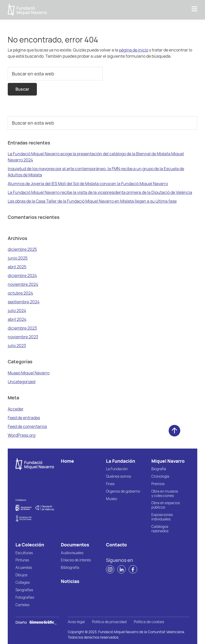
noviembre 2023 (23, 337)
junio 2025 (18, 258)
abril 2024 (17, 319)
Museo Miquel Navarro (29, 373)
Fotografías (25, 598)
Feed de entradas (24, 418)
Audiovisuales (72, 553)
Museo (112, 499)
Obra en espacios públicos (166, 505)
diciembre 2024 (22, 276)
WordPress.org (22, 435)
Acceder (16, 409)
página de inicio (134, 50)
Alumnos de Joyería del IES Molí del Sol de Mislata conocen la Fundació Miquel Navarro (88, 184)
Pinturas (22, 560)
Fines (110, 484)
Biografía (159, 469)
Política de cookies (149, 622)
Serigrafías (24, 590)
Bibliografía (70, 568)
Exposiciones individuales (162, 517)
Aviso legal (76, 622)
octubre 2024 (20, 293)
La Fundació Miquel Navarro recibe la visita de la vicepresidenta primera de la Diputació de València (100, 192)
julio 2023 (17, 346)
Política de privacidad (109, 622)
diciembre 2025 (22, 249)
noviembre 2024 (23, 284)
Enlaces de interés (76, 560)
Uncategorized (22, 382)
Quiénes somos (118, 476)
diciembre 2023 (22, 328)
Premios (158, 484)
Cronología (160, 476)
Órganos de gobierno (123, 491)
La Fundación (117, 469)
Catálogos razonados (160, 529)
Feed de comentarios (27, 426)
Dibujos (21, 575)
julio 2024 (17, 311)
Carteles (22, 605)
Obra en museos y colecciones (165, 494)
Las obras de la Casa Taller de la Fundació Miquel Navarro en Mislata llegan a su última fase (92, 201)
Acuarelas (24, 568)
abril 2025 (17, 267)
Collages (23, 583)
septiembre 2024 (24, 302)
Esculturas (24, 553)
